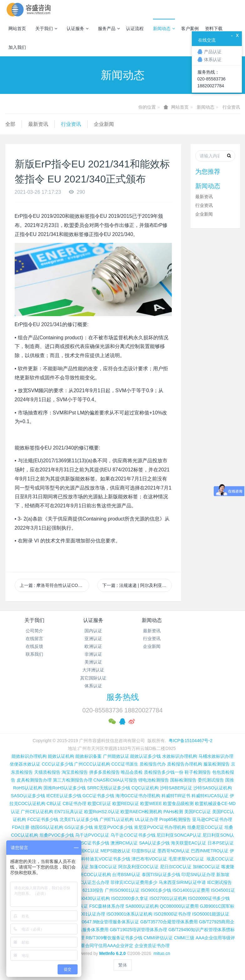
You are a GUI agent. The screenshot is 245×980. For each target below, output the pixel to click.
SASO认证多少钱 (28, 796)
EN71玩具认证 (69, 812)
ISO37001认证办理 (87, 914)
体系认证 (93, 686)
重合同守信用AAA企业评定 (107, 946)
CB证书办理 (74, 803)
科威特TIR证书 (176, 796)
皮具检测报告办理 (34, 780)
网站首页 (17, 28)
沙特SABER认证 (176, 788)
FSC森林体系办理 (107, 906)
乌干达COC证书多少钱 (133, 835)
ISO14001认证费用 (191, 890)
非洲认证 (93, 654)
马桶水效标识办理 (216, 756)
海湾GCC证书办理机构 (138, 796)
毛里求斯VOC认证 (186, 859)
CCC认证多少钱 (57, 764)
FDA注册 (21, 827)
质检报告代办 (153, 764)
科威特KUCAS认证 (210, 796)
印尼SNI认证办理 (198, 875)
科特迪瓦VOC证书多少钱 (105, 859)
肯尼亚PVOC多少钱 (113, 827)
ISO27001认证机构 (168, 898)
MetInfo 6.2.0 (112, 953)
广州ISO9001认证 (122, 890)
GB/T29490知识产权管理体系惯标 (202, 930)
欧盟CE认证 (99, 803)
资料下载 (214, 28)
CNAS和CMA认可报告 (115, 780)
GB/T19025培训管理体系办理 (139, 930)
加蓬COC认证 (103, 867)
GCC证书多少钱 (98, 796)
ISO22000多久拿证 (130, 898)
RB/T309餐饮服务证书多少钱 (114, 938)
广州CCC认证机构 (92, 764)
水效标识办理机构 (180, 756)
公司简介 (34, 631)
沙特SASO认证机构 (213, 788)
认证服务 (78, 28)
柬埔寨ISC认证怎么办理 (86, 882)
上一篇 (54, 585)
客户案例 (190, 28)
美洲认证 (93, 662)
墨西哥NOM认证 (174, 851)
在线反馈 (34, 646)
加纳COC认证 (206, 867)
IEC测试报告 (219, 882)
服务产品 (109, 28)
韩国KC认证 (87, 851)
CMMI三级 (184, 938)
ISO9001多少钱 (156, 890)
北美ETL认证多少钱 (79, 819)
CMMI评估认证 (158, 938)
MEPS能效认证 (115, 851)
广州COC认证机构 (93, 875)
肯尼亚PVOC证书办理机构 (160, 827)
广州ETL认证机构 (117, 819)
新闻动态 (164, 28)
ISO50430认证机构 (91, 898)
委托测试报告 (211, 780)
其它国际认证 (93, 678)
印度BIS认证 (144, 851)
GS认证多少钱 (79, 827)
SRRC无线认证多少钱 (109, 788)
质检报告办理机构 (185, 764)
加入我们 (17, 47)
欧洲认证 (93, 646)
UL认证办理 (146, 819)
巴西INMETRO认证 (210, 851)
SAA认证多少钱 (154, 843)
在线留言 (34, 639)
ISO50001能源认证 (211, 914)
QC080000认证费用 (179, 906)
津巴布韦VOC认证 (150, 859)
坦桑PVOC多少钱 (57, 835)
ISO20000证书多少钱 (209, 898)
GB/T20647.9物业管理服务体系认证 (104, 922)
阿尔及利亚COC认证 (138, 867)
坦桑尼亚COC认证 (205, 827)
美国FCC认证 (198, 812)
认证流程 (135, 28)
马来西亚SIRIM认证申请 (182, 882)
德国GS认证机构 (47, 827)
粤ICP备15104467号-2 (191, 741)
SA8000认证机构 (142, 906)
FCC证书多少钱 (43, 819)
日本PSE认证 (221, 843)
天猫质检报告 (47, 772)
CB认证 (54, 803)
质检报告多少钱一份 (164, 772)
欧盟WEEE (151, 803)
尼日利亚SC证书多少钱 (86, 843)
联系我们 (34, 654)
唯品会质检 (132, 772)
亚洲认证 (93, 639)
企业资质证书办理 (152, 946)
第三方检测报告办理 (73, 780)
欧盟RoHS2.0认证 (102, 812)
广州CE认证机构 (37, 812)
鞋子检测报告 (198, 772)
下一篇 (137, 585)
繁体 (123, 965)
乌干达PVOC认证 (92, 835)
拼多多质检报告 (105, 772)
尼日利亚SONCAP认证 (179, 835)
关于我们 (46, 28)
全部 (10, 124)
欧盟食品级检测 (178, 803)
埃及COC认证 (220, 859)
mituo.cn (162, 953)
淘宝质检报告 (75, 772)
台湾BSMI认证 (126, 875)
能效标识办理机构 (29, 756)
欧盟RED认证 (126, 803)
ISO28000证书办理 (172, 914)
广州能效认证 (116, 756)
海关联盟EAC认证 (189, 843)
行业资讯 (231, 107)
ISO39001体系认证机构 (129, 914)
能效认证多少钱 (145, 756)
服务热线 (123, 697)
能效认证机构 (61, 756)
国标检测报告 (183, 780)
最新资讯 (38, 124)
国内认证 (93, 631)
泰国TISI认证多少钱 (161, 875)
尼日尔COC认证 (176, 867)
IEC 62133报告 (89, 890)
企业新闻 (104, 124)
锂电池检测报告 (154, 780)
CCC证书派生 (125, 764)
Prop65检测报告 (175, 819)
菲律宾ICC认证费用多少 (134, 882)
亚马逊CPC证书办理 (212, 819)
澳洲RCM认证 (124, 843)
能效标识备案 (89, 756)
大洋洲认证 (93, 670)
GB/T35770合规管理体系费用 (169, 922)
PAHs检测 (173, 812)
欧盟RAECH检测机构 (141, 812)
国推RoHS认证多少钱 (65, 788)
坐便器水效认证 (25, 764)
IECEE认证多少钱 (64, 796)
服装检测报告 (217, 764)
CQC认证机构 (145, 788)
